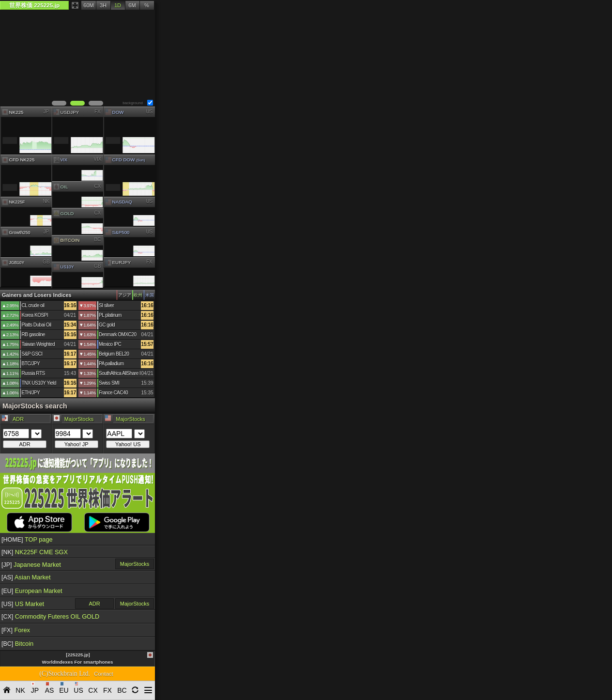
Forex (16, 630)
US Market (23, 604)
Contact (104, 674)
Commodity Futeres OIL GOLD (50, 616)
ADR (94, 604)
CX (98, 186)
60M (88, 5)
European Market (32, 591)
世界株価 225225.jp (34, 5)
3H (103, 5)
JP (46, 111)
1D (118, 5)
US (149, 111)
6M (132, 5)
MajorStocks (135, 564)
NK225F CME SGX (35, 552)
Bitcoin (17, 644)
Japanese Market (31, 565)
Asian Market (26, 577)
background (133, 103)
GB (46, 262)
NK (46, 201)
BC (98, 240)
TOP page (27, 539)
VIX (98, 159)
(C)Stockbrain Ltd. (65, 674)
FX (98, 111)
